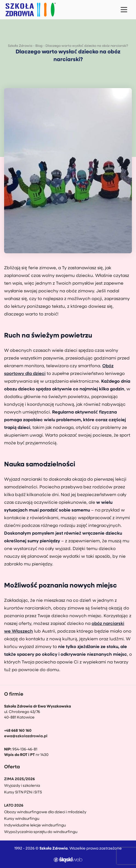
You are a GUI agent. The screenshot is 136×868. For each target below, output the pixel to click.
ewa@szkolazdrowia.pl (26, 736)
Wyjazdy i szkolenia (22, 786)
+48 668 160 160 (18, 731)
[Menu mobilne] (124, 10)
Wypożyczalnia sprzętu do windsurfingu (41, 832)
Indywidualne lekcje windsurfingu (35, 825)
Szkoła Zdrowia (20, 46)
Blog (39, 46)
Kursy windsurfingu (22, 819)
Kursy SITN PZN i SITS (23, 792)
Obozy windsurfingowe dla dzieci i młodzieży (45, 812)
